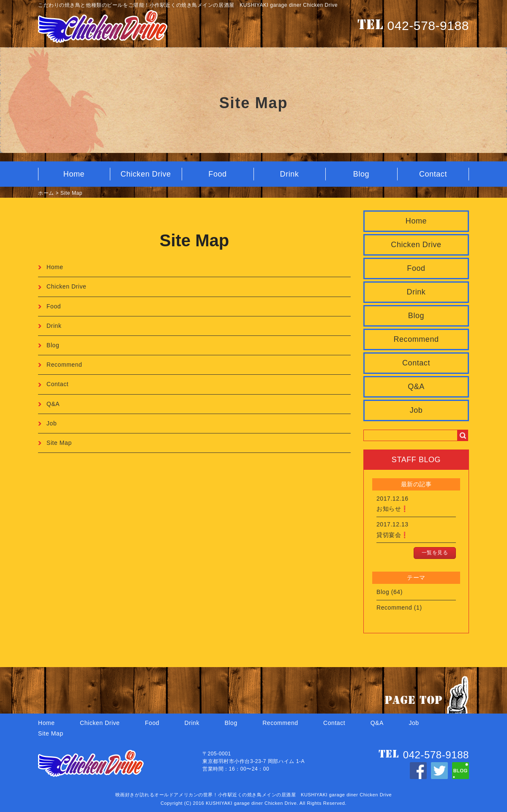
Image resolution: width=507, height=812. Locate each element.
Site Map (71, 193)
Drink (290, 174)
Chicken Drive (146, 174)
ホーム (46, 193)
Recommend (416, 339)
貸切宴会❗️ (393, 535)
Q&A (416, 387)
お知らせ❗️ (393, 509)
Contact (433, 174)
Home (74, 174)
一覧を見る (435, 553)
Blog (361, 174)
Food (217, 174)
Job (416, 410)
